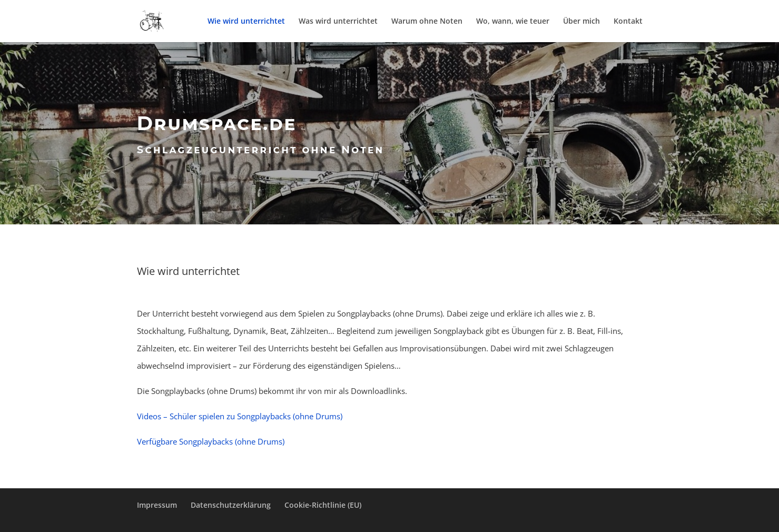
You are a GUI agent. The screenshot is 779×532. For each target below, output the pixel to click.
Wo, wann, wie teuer (513, 22)
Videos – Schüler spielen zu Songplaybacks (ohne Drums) (240, 416)
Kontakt (628, 22)
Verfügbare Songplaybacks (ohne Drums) (211, 441)
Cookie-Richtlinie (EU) (323, 505)
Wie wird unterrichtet (246, 22)
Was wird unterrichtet (338, 22)
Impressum (157, 505)
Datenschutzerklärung (231, 505)
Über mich (581, 22)
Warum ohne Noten (427, 22)
